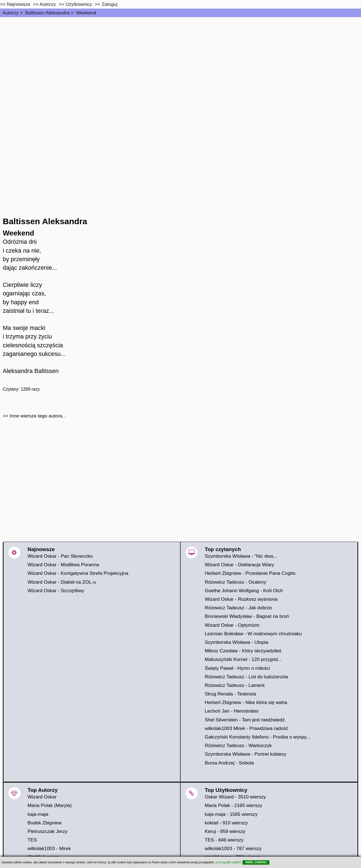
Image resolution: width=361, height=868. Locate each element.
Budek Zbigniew (45, 823)
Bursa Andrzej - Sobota (229, 763)
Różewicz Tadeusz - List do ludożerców (246, 677)
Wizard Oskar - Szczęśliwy (56, 591)
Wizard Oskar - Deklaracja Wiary (239, 565)
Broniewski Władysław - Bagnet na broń (247, 616)
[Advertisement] (181, 59)
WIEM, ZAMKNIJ (256, 862)
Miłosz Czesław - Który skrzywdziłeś (243, 651)
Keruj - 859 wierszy (225, 831)
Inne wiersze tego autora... (38, 416)
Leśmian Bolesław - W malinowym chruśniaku (253, 634)
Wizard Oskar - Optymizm (232, 625)
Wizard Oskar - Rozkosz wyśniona (241, 599)
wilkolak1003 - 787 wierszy (233, 848)
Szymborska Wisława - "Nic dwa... (241, 556)
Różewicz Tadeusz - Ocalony (235, 582)
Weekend (86, 13)
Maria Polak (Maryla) (50, 805)
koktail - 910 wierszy (226, 823)
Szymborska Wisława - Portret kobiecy (246, 754)
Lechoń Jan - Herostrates (232, 711)
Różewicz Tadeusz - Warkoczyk (238, 745)
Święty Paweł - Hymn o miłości (237, 668)
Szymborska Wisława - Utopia (236, 642)
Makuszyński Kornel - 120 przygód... (243, 659)
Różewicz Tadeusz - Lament (234, 685)
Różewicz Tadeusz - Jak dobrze (238, 608)
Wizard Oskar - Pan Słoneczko (60, 556)
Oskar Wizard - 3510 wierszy (235, 797)
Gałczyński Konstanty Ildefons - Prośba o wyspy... (257, 737)
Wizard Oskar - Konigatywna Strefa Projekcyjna (78, 573)
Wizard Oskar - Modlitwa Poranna (63, 565)
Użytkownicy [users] (79, 4)
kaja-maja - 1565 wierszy (231, 814)
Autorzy (11, 13)
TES (32, 840)
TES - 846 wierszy (224, 840)
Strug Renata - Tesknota (230, 694)
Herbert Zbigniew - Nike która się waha (246, 702)
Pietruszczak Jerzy (48, 831)
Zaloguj (110, 4)
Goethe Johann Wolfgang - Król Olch (244, 591)
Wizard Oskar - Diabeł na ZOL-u (62, 582)
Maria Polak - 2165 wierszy (233, 805)
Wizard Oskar (42, 797)
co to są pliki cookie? (228, 862)
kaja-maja (38, 814)
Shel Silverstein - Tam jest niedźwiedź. (245, 720)
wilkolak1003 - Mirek (49, 848)
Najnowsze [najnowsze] (19, 4)
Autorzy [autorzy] (48, 4)
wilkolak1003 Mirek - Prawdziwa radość (246, 728)
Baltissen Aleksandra (47, 13)
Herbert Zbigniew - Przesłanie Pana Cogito (250, 573)
